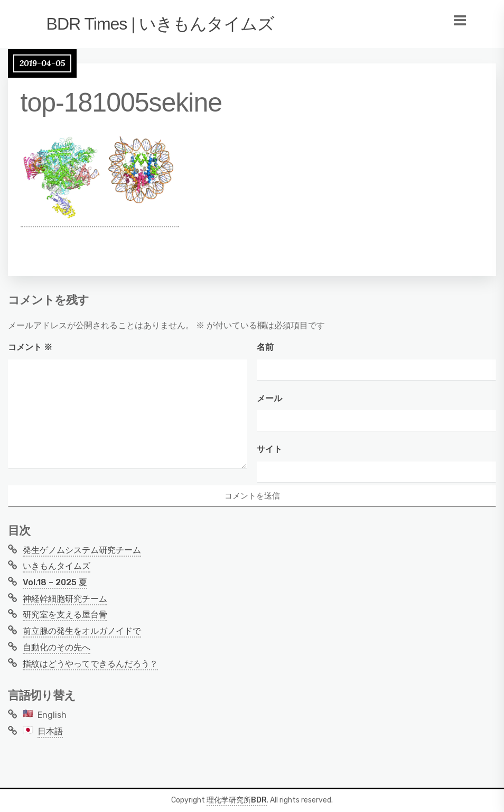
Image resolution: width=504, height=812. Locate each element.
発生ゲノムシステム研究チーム (82, 550)
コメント (30, 347)
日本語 (50, 731)
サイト (269, 449)
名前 (265, 347)
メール (269, 398)
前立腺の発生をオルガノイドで (82, 631)
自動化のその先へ (57, 647)
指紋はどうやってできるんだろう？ (90, 664)
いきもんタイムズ (57, 566)
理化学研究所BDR (237, 800)
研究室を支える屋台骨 (65, 615)
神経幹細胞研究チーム (65, 599)
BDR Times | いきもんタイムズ (161, 24)
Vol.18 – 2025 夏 (55, 582)
